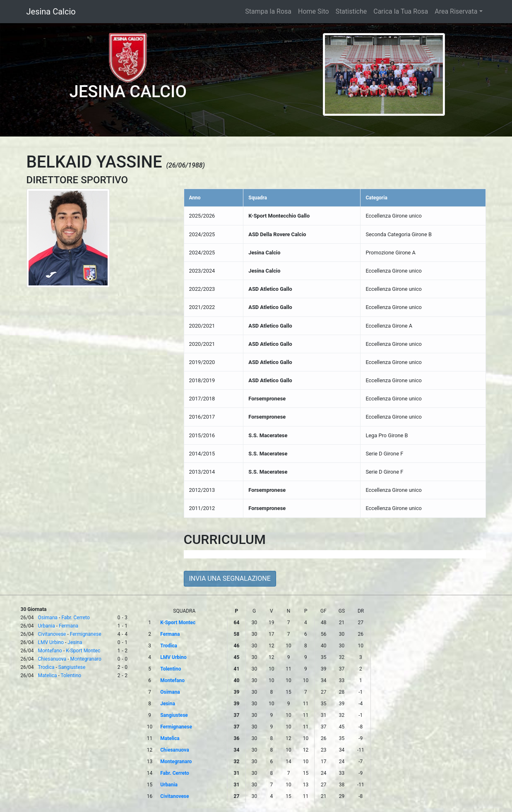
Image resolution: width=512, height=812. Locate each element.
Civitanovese (52, 634)
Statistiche (351, 11)
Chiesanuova (52, 659)
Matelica (48, 675)
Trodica (46, 667)
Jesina (75, 642)
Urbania (47, 626)
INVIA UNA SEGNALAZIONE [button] (230, 578)
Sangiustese (72, 667)
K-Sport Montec (83, 651)
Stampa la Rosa (268, 11)
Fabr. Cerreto (75, 618)
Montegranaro (85, 659)
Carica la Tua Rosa (401, 11)
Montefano (50, 651)
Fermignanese (86, 634)
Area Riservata (456, 11)
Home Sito (314, 11)
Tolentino (71, 675)
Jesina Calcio (51, 12)
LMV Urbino (51, 642)
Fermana (69, 626)
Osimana (48, 618)
